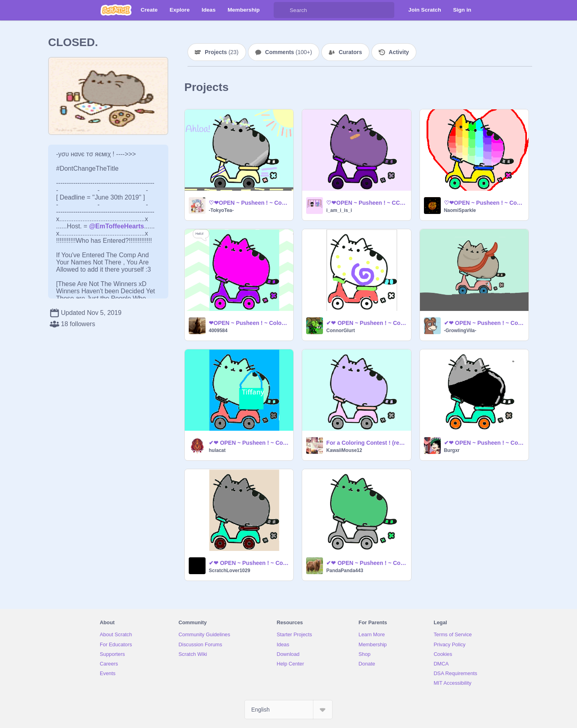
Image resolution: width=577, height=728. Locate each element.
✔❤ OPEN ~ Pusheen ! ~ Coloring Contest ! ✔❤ (366, 323)
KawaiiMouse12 (344, 450)
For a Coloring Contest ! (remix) (366, 443)
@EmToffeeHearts (116, 226)
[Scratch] (116, 10)
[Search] (282, 10)
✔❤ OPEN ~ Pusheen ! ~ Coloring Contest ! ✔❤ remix (484, 323)
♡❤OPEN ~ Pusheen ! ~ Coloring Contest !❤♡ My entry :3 (484, 203)
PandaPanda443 (345, 571)
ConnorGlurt (340, 331)
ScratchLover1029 (229, 571)
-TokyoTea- (221, 210)
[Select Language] (288, 710)
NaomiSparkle (460, 210)
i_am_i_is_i (339, 210)
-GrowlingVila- (460, 331)
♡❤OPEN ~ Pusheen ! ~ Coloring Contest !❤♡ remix (249, 203)
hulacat (217, 450)
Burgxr (452, 450)
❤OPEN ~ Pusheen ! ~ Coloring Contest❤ (249, 323)
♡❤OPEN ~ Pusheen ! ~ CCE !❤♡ (366, 203)
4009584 (218, 331)
